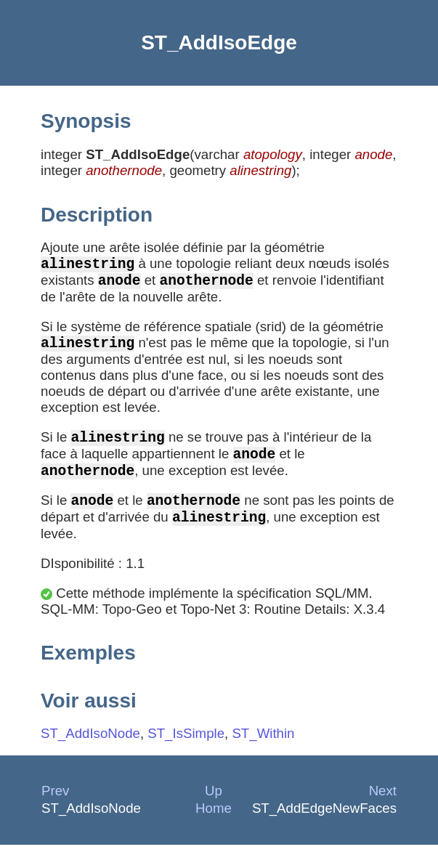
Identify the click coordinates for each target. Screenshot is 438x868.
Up (214, 814)
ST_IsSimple (186, 757)
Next (383, 814)
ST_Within (263, 757)
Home (214, 831)
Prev (55, 814)
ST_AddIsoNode (90, 757)
